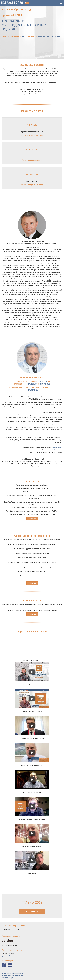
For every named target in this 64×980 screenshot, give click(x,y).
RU (27, 3)
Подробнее (32, 519)
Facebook (24, 36)
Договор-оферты (8, 978)
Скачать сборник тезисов (32, 912)
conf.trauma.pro (43, 36)
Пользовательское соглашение (12, 975)
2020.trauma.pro (57, 448)
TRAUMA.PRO (32, 390)
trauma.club (55, 36)
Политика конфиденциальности (12, 973)
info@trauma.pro (57, 450)
